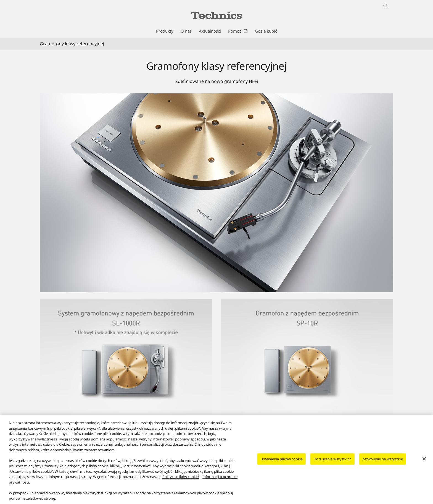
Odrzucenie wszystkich (332, 460)
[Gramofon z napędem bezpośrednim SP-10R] (307, 302)
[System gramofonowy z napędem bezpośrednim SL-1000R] (126, 302)
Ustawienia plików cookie (282, 460)
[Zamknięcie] (424, 460)
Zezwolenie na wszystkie (383, 460)
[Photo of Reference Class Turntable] (216, 193)
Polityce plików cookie (180, 477)
